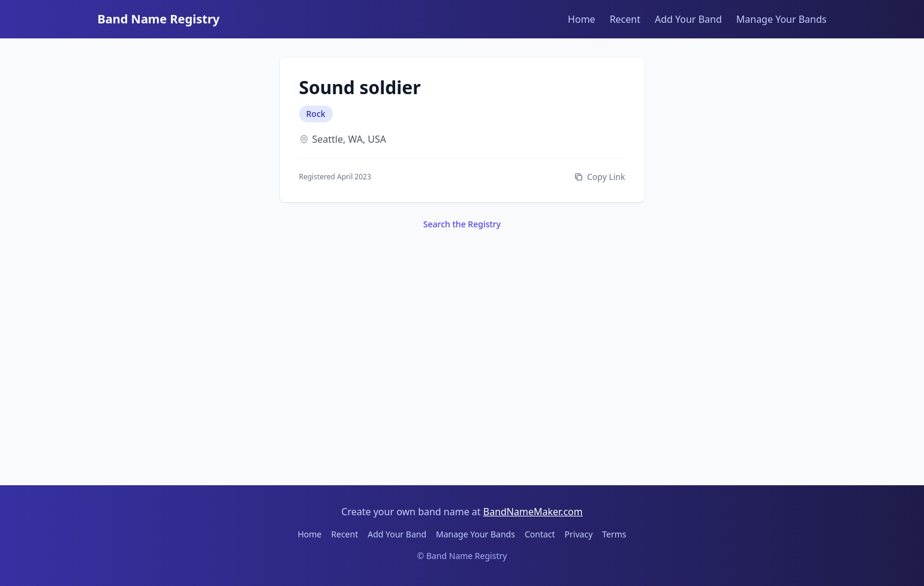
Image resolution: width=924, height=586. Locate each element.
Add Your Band (688, 19)
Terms (614, 534)
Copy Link (600, 177)
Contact (540, 534)
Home (582, 19)
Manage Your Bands (782, 19)
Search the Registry (462, 224)
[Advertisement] (462, 353)
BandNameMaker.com (533, 512)
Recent (625, 19)
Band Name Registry (159, 19)
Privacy (579, 534)
